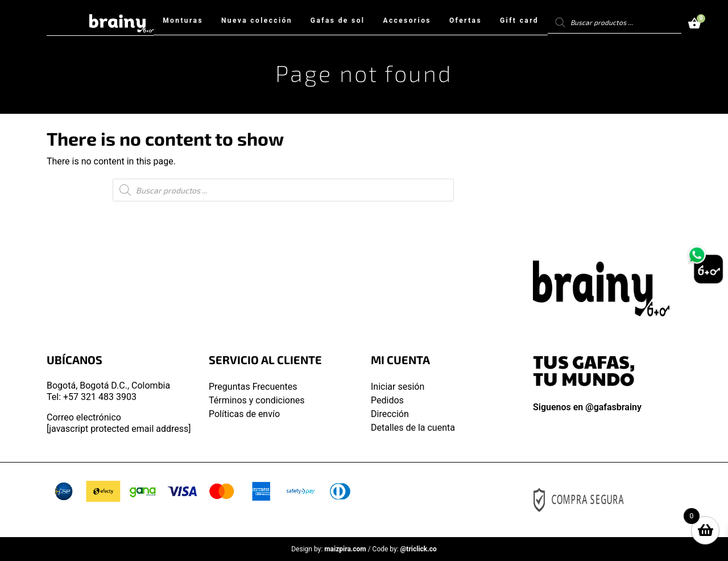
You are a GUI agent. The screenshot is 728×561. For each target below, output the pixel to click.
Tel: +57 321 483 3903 (92, 397)
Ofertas (466, 20)
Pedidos (387, 400)
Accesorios (407, 20)
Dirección (390, 414)
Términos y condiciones (257, 400)
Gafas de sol (338, 20)
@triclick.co (419, 549)
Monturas (183, 20)
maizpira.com (345, 549)
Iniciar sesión (398, 387)
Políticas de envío (244, 414)
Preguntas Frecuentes (253, 387)
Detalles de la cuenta (413, 428)
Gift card (519, 20)
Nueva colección (257, 20)
